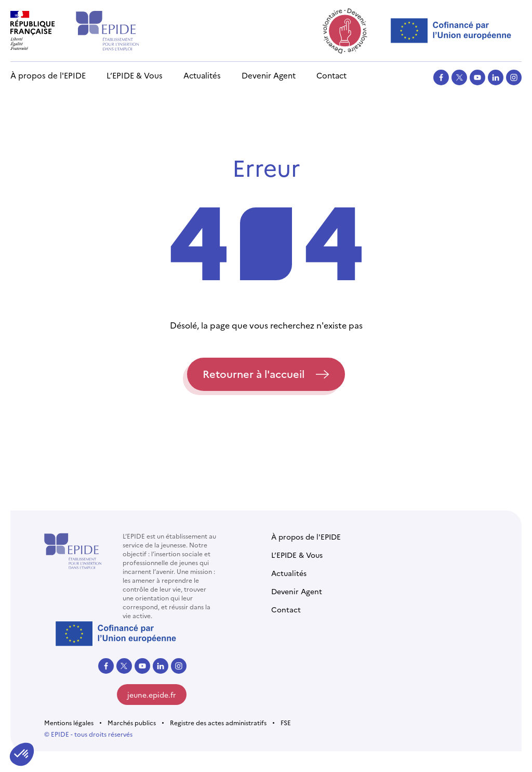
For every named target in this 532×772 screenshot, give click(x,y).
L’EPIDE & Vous (135, 75)
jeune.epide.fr (152, 695)
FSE (286, 722)
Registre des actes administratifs (218, 722)
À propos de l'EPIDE (48, 75)
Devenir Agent (269, 75)
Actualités (202, 75)
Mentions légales (69, 722)
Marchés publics (132, 722)
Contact (331, 75)
